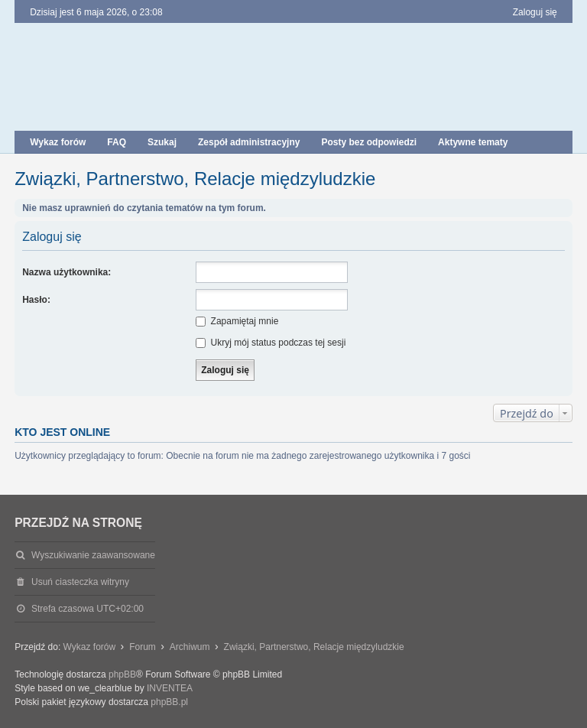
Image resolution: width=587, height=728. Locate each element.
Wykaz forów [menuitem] (58, 142)
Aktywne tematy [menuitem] (473, 142)
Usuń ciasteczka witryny (80, 582)
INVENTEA (170, 688)
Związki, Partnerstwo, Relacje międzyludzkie (195, 179)
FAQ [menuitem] (117, 142)
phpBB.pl (169, 702)
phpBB (122, 674)
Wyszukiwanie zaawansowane (93, 555)
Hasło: (36, 300)
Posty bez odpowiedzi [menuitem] (369, 142)
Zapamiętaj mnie (237, 321)
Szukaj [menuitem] (162, 142)
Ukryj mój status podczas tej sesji (271, 343)
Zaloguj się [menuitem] (535, 12)
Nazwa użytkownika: (66, 272)
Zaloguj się (52, 237)
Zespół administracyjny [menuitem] (249, 142)
